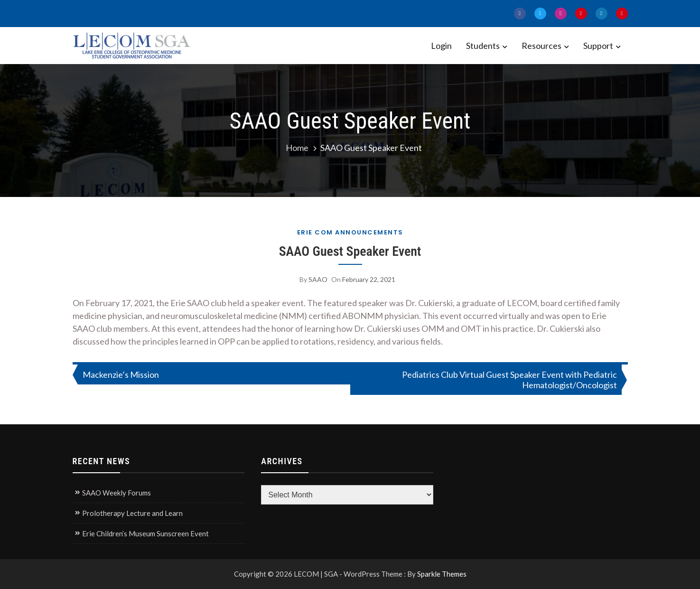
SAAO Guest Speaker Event (350, 251)
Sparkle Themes (442, 574)
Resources (541, 46)
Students (483, 46)
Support (598, 46)
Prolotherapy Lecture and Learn (132, 513)
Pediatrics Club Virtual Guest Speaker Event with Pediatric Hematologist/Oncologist (509, 380)
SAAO (318, 279)
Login (441, 46)
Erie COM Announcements (350, 232)
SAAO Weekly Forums (117, 493)
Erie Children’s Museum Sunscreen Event (145, 533)
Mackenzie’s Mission (121, 374)
